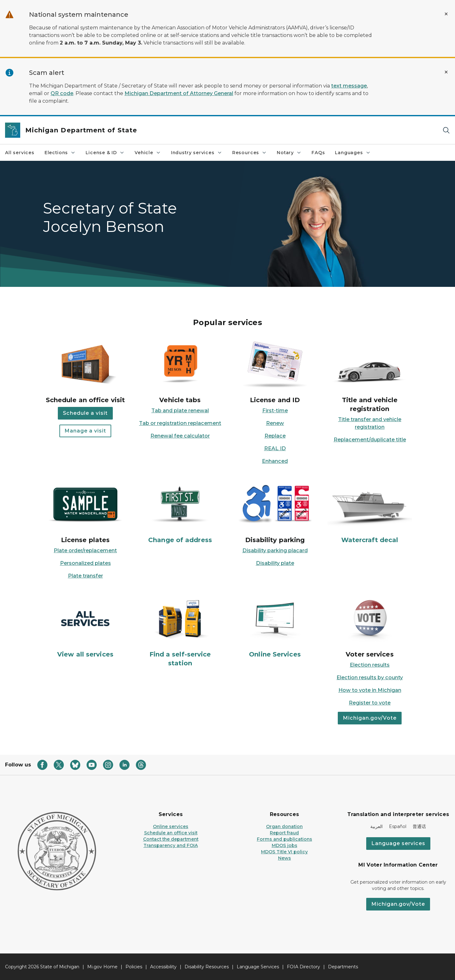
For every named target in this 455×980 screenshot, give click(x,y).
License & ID (105, 153)
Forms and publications (285, 839)
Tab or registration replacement (180, 423)
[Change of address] (180, 512)
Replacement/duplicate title (370, 440)
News (285, 858)
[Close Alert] (446, 14)
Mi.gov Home (102, 967)
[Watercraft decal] (370, 512)
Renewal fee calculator (180, 436)
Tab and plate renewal (180, 411)
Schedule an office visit (171, 833)
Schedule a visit (85, 413)
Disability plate (275, 563)
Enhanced (275, 461)
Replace (275, 436)
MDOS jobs (285, 845)
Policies (134, 967)
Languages (353, 153)
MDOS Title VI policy (284, 852)
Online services (171, 826)
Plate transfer (85, 576)
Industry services (197, 153)
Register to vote (370, 703)
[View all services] (85, 627)
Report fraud (284, 833)
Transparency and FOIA (171, 845)
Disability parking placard (275, 550)
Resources (249, 153)
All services (20, 153)
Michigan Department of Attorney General (179, 93)
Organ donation (284, 826)
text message (349, 86)
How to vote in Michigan (370, 690)
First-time (275, 411)
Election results (370, 665)
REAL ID (275, 448)
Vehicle (148, 153)
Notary (289, 153)
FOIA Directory (303, 967)
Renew (275, 423)
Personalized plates (85, 563)
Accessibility (163, 967)
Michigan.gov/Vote (370, 718)
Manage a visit (85, 431)
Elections (60, 153)
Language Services (258, 967)
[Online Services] (275, 627)
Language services (398, 843)
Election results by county (370, 678)
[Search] (446, 130)
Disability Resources (207, 967)
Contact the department (171, 839)
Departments (343, 967)
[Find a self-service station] (180, 631)
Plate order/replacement (85, 550)
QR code (62, 93)
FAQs (318, 153)
